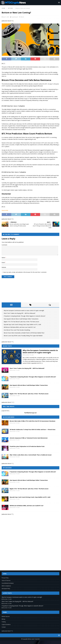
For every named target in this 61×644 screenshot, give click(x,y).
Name (4, 258)
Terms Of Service (6, 580)
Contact (4, 627)
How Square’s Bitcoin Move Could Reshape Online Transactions (21, 319)
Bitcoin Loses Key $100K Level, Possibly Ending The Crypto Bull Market (23, 336)
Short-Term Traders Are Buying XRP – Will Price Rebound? (20, 313)
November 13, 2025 (15, 431)
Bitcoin (22, 17)
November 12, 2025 (15, 440)
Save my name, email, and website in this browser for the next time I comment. (25, 272)
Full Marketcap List (30, 413)
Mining (3, 619)
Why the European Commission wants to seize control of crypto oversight (24, 310)
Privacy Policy (5, 578)
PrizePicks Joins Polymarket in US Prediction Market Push (27, 446)
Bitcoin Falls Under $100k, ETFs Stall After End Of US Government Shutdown (32, 421)
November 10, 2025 (15, 457)
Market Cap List (6, 616)
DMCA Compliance (6, 586)
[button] (59, 2)
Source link (5, 210)
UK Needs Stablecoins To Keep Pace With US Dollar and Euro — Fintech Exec (33, 430)
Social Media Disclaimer (8, 583)
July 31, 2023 (6, 17)
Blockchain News (9, 417)
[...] (42, 363)
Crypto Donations (6, 624)
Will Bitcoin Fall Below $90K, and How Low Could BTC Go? (20, 327)
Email (3, 262)
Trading (4, 622)
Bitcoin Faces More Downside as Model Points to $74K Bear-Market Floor (24, 333)
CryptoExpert (15, 17)
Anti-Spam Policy (6, 589)
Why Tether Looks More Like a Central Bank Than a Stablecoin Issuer (31, 455)
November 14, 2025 (15, 423)
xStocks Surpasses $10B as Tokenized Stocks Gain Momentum (29, 438)
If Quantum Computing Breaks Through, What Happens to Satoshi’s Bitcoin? (25, 316)
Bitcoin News (7, 468)
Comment (4, 245)
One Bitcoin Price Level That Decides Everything (17, 330)
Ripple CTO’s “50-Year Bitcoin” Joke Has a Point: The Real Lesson (21, 322)
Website (4, 267)
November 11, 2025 (15, 448)
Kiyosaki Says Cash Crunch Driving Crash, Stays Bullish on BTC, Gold (22, 324)
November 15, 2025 (29, 355)
